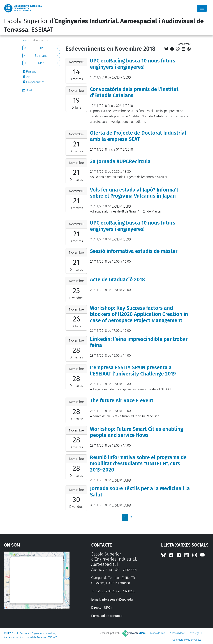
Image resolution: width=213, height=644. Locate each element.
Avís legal (195, 633)
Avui (29, 77)
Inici (25, 40)
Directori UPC (101, 607)
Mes (41, 63)
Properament (35, 82)
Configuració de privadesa (187, 640)
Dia (41, 48)
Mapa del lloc (158, 633)
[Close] (202, 8)
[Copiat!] (189, 49)
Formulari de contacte (107, 616)
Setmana (41, 56)
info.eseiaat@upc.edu (117, 599)
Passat (31, 71)
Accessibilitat (177, 633)
